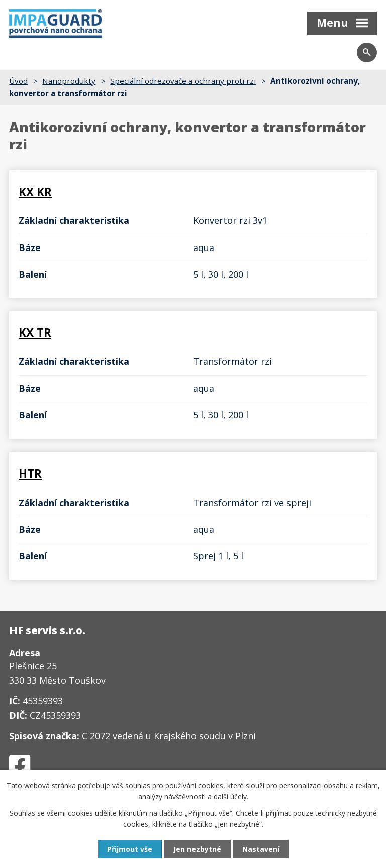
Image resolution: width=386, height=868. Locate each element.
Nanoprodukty (69, 81)
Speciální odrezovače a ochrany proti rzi (183, 81)
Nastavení (261, 849)
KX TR (35, 333)
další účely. (231, 796)
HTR (30, 474)
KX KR (35, 192)
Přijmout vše (130, 849)
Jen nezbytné (197, 849)
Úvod (18, 81)
